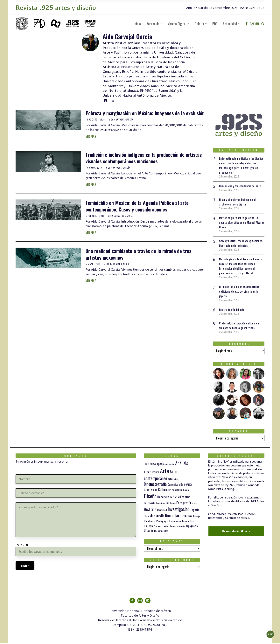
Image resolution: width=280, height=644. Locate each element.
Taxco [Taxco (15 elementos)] (173, 527)
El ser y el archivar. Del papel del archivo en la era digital (238, 202)
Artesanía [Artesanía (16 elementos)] (173, 479)
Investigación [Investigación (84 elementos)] (179, 510)
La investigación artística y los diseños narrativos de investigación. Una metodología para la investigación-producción (241, 166)
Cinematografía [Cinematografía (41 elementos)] (155, 485)
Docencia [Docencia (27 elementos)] (163, 497)
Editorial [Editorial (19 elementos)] (175, 498)
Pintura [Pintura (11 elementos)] (185, 522)
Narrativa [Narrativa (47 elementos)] (172, 516)
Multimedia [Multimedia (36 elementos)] (157, 516)
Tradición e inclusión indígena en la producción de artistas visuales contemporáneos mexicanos (144, 159)
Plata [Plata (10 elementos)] (192, 522)
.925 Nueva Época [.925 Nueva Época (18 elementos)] (154, 464)
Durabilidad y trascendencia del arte (241, 186)
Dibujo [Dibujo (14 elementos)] (179, 490)
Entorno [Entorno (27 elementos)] (185, 497)
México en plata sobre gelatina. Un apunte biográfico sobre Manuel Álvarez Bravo (240, 223)
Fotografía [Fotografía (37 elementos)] (184, 503)
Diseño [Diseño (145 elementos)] (150, 496)
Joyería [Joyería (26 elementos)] (195, 510)
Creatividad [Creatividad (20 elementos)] (151, 490)
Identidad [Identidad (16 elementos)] (162, 510)
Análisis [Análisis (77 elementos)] (182, 464)
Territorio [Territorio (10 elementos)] (181, 527)
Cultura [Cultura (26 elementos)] (163, 490)
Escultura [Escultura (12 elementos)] (161, 504)
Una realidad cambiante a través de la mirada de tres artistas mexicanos (138, 255)
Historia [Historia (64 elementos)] (150, 510)
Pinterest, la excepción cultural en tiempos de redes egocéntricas (239, 326)
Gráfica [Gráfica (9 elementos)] (194, 504)
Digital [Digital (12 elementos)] (186, 490)
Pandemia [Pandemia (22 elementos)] (150, 522)
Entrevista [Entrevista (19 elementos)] (150, 504)
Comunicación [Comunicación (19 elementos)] (175, 485)
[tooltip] (247, 24)
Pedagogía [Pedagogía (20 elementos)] (162, 522)
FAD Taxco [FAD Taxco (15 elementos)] (171, 504)
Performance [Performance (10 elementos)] (175, 522)
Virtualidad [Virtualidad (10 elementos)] (163, 531)
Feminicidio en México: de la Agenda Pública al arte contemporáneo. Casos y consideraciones (137, 207)
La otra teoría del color (233, 310)
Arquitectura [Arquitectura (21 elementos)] (152, 472)
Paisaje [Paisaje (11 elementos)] (196, 517)
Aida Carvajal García (121, 120)
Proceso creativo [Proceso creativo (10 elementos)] (161, 527)
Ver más (91, 137)
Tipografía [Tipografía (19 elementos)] (192, 526)
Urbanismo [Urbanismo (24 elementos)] (151, 531)
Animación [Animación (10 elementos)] (169, 465)
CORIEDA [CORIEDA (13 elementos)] (188, 485)
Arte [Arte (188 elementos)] (164, 471)
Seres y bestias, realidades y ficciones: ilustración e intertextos (240, 244)
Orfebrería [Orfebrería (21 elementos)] (186, 517)
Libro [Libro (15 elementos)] (146, 517)
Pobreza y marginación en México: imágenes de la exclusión (145, 114)
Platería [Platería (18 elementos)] (148, 526)
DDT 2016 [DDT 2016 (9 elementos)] (172, 491)
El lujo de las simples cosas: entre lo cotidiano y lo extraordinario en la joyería (241, 292)
